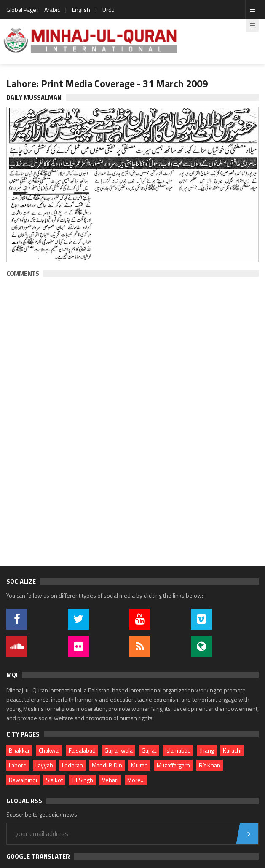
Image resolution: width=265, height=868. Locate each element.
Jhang (207, 750)
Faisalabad (82, 750)
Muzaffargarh (173, 765)
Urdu (108, 9)
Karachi (232, 750)
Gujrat (149, 750)
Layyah (44, 765)
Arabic (52, 9)
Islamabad (178, 750)
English (81, 9)
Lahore (18, 765)
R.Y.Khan (210, 765)
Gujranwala (119, 750)
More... (136, 780)
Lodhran (72, 765)
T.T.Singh (82, 780)
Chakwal (49, 750)
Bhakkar (19, 750)
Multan (139, 765)
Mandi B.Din (107, 765)
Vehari (110, 780)
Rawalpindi (23, 780)
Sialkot (54, 780)
